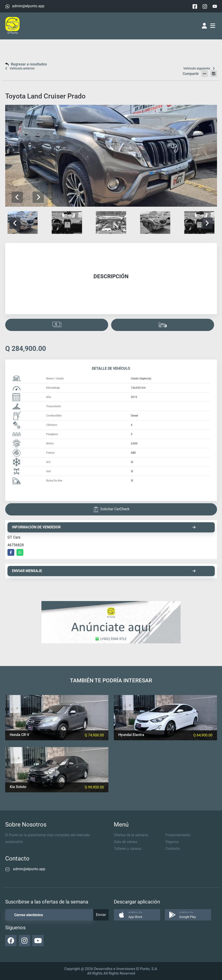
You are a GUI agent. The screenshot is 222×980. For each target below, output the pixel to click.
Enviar (101, 915)
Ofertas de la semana (131, 835)
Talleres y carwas (128, 849)
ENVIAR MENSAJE (104, 571)
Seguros (172, 842)
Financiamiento (178, 835)
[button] (38, 197)
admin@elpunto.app (28, 6)
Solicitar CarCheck (111, 509)
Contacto (173, 849)
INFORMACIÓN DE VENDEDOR (104, 527)
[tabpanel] (111, 279)
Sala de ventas (126, 842)
